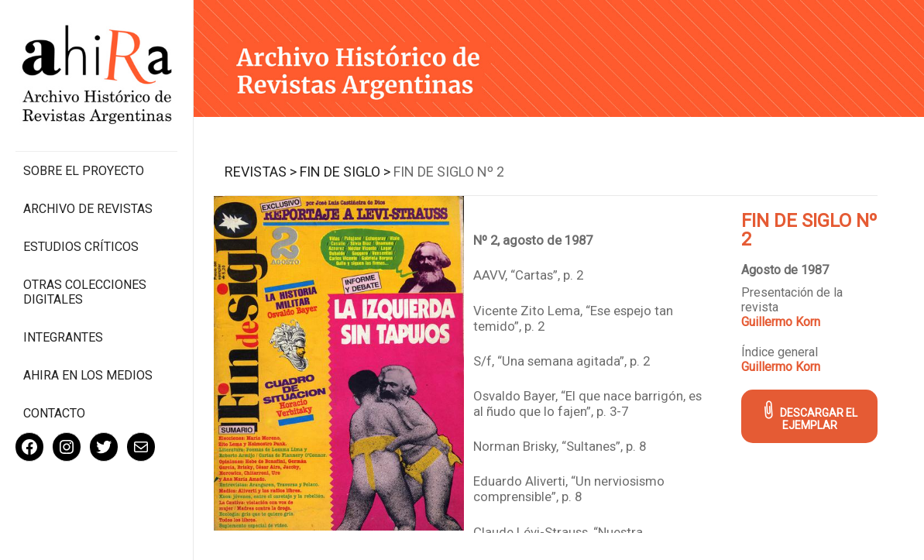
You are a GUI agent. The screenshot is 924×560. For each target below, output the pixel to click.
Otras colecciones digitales (85, 292)
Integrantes (63, 337)
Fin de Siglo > (345, 172)
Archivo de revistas (88, 209)
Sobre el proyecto (84, 171)
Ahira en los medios (88, 375)
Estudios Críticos (81, 247)
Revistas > (261, 172)
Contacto (54, 413)
